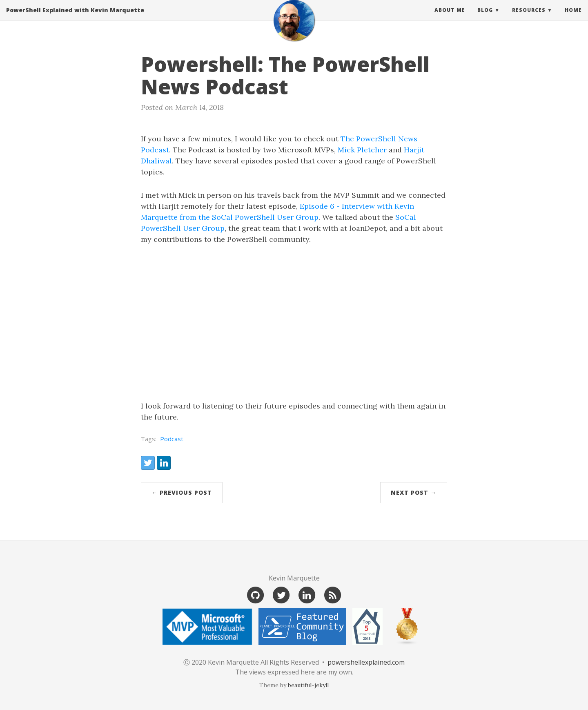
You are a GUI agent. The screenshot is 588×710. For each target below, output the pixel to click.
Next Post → (414, 492)
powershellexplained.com (366, 662)
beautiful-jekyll (308, 685)
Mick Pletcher (362, 150)
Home (573, 18)
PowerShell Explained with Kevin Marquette (75, 18)
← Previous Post (182, 492)
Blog (485, 18)
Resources (529, 18)
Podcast (172, 439)
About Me (450, 18)
